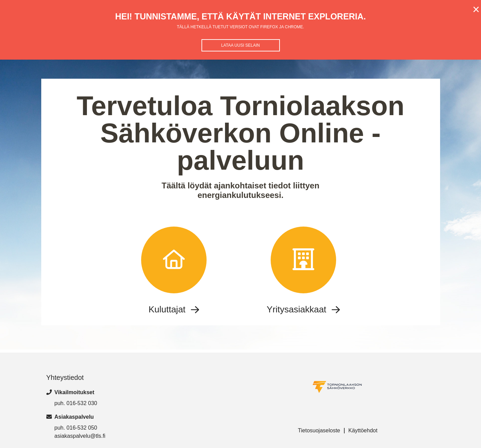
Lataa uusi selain (241, 45)
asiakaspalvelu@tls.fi (80, 436)
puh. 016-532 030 (76, 403)
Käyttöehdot (363, 430)
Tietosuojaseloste (319, 430)
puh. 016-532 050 (76, 428)
